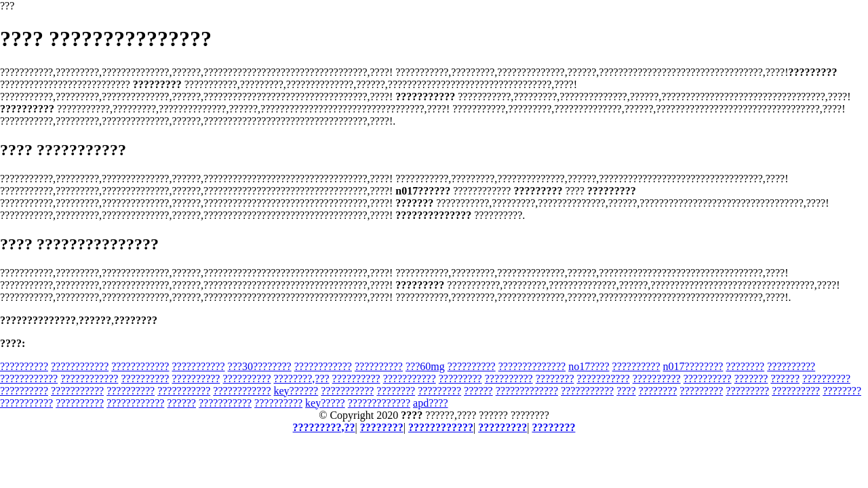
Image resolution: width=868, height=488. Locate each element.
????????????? (527, 391)
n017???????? (693, 366)
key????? (325, 403)
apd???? (431, 403)
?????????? (24, 366)
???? (626, 391)
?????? (785, 379)
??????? (751, 379)
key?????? (296, 391)
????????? (460, 379)
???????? (745, 366)
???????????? (80, 366)
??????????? (198, 366)
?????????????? (532, 366)
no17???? (589, 366)
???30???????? (260, 366)
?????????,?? (324, 427)
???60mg (425, 366)
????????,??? (301, 379)
